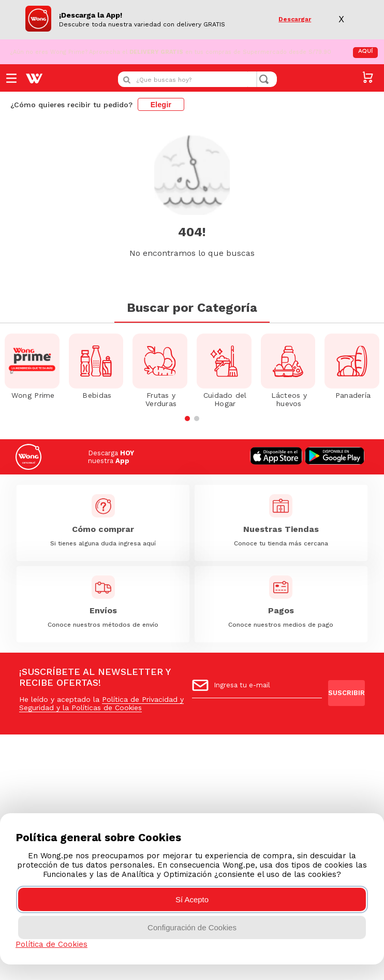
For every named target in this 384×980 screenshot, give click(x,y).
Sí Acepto (192, 899)
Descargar (295, 19)
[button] (187, 393)
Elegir (161, 103)
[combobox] (197, 78)
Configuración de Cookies (192, 927)
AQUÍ (365, 50)
